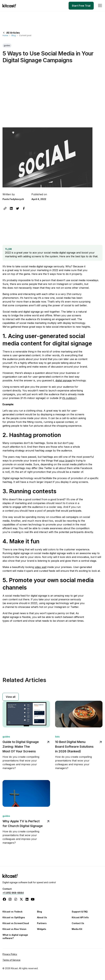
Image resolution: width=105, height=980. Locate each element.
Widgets (42, 929)
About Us (42, 917)
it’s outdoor (69, 398)
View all (11, 697)
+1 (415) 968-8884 (13, 893)
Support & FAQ (80, 912)
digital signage (64, 380)
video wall (41, 567)
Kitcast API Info (80, 917)
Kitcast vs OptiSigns (14, 917)
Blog (14, 35)
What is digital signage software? (15, 936)
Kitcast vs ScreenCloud (16, 923)
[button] (99, 6)
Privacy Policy (10, 954)
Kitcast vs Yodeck (12, 912)
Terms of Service (11, 960)
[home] (10, 6)
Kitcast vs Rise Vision (14, 929)
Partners (42, 923)
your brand (66, 461)
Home (5, 35)
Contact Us (78, 923)
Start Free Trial (81, 6)
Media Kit (77, 929)
